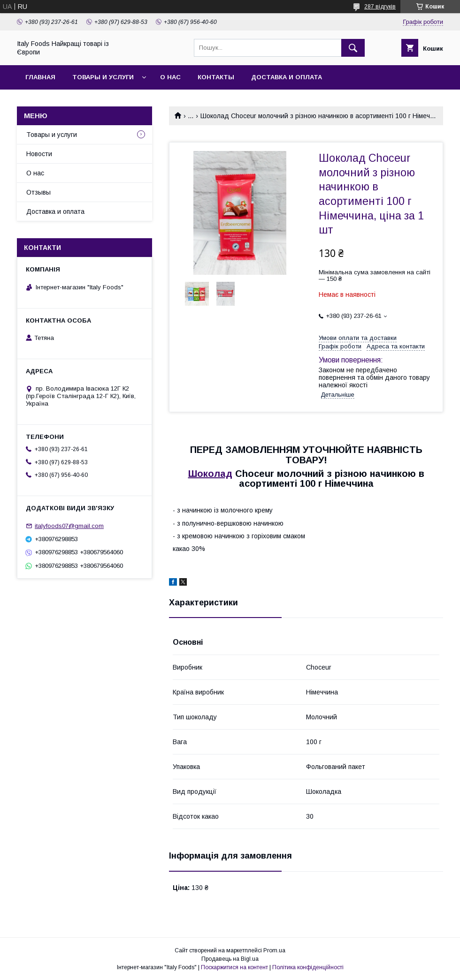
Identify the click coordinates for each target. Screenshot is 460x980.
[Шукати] (353, 48)
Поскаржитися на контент (234, 967)
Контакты (216, 77)
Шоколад (210, 474)
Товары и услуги (103, 77)
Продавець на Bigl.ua (230, 959)
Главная (40, 77)
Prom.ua (274, 950)
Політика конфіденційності (308, 967)
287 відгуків (380, 7)
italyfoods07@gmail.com (69, 526)
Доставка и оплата (287, 77)
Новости (39, 154)
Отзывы (38, 192)
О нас (170, 77)
